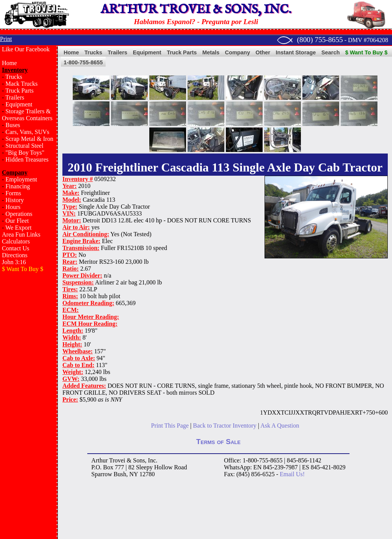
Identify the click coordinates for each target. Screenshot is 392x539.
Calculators (16, 241)
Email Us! (292, 474)
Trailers (15, 97)
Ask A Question (280, 425)
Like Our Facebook (26, 49)
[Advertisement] (29, 400)
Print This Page (170, 425)
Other (263, 52)
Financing (18, 186)
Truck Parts (20, 91)
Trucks (14, 77)
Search (330, 52)
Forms (13, 193)
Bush (120, 474)
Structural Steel (24, 146)
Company (238, 52)
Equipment (19, 104)
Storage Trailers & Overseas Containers (27, 115)
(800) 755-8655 (320, 40)
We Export (18, 228)
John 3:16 (14, 262)
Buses (13, 125)
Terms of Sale (219, 442)
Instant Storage (296, 52)
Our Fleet (17, 221)
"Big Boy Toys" (25, 153)
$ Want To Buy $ (366, 52)
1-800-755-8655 (83, 62)
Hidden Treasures (27, 159)
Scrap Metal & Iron (29, 139)
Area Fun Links (21, 234)
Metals (211, 52)
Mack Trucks (21, 84)
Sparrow (102, 474)
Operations (19, 214)
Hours (13, 207)
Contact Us (16, 248)
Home (9, 63)
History (15, 200)
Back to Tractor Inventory (225, 425)
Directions (15, 255)
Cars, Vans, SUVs (27, 132)
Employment (21, 179)
